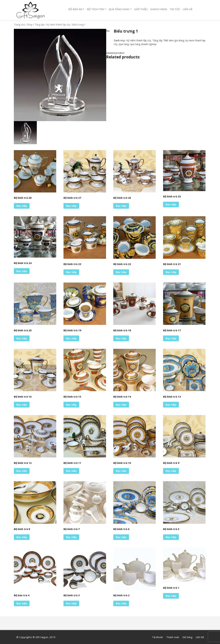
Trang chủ (19, 25)
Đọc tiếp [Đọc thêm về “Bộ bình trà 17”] (171, 338)
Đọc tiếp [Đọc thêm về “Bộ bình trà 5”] (171, 537)
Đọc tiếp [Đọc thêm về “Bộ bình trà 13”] (171, 405)
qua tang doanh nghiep (143, 44)
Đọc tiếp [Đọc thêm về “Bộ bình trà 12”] (22, 471)
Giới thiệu (141, 9)
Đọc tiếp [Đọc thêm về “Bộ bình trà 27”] (71, 206)
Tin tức (175, 9)
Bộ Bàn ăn (75, 9)
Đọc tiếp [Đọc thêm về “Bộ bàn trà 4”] (22, 603)
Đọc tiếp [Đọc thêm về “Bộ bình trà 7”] (71, 537)
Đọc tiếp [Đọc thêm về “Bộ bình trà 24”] (22, 271)
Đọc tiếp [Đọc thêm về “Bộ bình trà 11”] (71, 471)
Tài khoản (157, 637)
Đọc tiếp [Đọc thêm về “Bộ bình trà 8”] (22, 537)
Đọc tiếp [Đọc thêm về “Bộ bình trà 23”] (71, 272)
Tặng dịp (40, 25)
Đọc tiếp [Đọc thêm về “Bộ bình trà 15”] (71, 405)
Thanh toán (173, 637)
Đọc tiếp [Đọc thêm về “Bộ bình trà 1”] (171, 596)
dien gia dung (177, 40)
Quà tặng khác (119, 9)
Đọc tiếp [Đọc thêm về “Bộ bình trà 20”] (22, 338)
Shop (30, 25)
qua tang (124, 44)
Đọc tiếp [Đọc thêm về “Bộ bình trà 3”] (71, 603)
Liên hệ (188, 9)
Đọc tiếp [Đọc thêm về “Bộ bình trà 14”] (121, 405)
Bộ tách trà (95, 9)
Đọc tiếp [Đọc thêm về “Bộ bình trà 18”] (121, 338)
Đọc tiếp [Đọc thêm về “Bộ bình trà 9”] (171, 471)
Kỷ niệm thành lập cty (58, 25)
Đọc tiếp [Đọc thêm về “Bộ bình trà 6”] (121, 537)
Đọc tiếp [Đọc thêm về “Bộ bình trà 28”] (22, 206)
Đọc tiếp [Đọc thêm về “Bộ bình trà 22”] (121, 272)
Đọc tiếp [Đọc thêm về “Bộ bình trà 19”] (71, 338)
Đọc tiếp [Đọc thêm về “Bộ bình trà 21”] (171, 272)
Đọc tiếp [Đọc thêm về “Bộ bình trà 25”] (171, 204)
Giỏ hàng (187, 637)
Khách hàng (159, 9)
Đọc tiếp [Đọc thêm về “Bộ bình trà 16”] (22, 405)
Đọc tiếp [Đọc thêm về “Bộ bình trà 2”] (121, 603)
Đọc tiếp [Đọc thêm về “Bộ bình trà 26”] (121, 206)
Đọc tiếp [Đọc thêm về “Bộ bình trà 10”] (121, 471)
